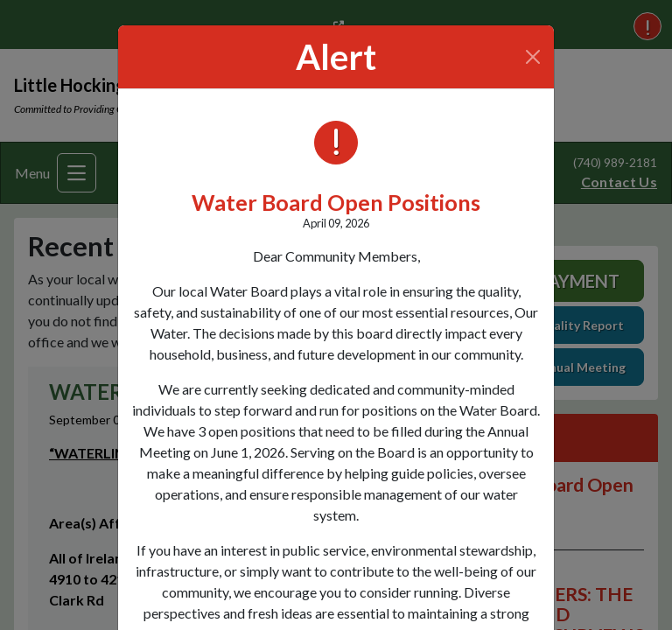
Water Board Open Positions (336, 202)
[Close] (533, 57)
